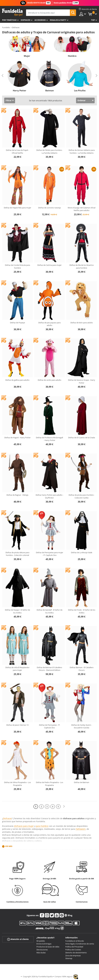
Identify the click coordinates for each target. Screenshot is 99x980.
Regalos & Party (58, 20)
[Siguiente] (64, 806)
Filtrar (9, 100)
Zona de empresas (73, 956)
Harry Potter (20, 90)
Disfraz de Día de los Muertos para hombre (82, 266)
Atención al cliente (18, 939)
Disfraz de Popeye (17, 323)
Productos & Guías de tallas (48, 947)
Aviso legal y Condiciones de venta (80, 944)
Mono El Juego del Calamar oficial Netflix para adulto (82, 209)
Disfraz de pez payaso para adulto (49, 324)
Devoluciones (42, 950)
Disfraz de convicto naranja (49, 208)
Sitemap (69, 958)
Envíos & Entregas (44, 944)
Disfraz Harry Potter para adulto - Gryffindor (49, 496)
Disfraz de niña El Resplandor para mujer (17, 669)
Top (93, 20)
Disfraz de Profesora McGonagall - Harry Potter (49, 439)
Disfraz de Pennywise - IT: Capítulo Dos (49, 726)
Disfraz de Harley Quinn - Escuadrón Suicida (82, 726)
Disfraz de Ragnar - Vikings (17, 495)
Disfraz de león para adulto (82, 323)
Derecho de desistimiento (76, 953)
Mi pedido (41, 941)
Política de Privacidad (74, 947)
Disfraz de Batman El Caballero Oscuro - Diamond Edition (49, 669)
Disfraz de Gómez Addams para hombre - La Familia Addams (82, 152)
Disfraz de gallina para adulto (17, 380)
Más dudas (41, 953)
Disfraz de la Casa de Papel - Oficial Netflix (17, 152)
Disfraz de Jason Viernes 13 (17, 725)
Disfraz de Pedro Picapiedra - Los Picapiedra (49, 784)
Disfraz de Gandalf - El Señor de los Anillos (49, 611)
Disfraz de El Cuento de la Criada (82, 438)
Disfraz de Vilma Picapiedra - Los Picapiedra (17, 784)
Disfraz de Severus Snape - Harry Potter (82, 381)
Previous (3, 76)
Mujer (27, 56)
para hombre (42, 826)
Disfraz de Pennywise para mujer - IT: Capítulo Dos (49, 554)
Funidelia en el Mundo (75, 941)
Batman (50, 90)
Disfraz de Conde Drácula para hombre (17, 266)
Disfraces (25, 20)
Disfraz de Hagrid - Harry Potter (17, 438)
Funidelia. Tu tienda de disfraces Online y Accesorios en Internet (12, 12)
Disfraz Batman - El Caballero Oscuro (82, 669)
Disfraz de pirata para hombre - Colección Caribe (82, 496)
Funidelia (6, 27)
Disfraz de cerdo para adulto (49, 380)
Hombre (72, 56)
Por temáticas (9, 20)
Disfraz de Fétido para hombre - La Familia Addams (49, 152)
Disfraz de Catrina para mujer (49, 265)
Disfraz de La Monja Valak (82, 552)
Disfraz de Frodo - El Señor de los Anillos (82, 611)
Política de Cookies (73, 950)
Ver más (9, 846)
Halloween (81, 829)
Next (96, 76)
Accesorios (40, 20)
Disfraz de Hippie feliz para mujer (17, 208)
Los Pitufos (80, 90)
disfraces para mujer (24, 826)
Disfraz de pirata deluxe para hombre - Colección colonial (17, 554)
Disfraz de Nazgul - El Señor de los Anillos (17, 611)
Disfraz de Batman (82, 782)
